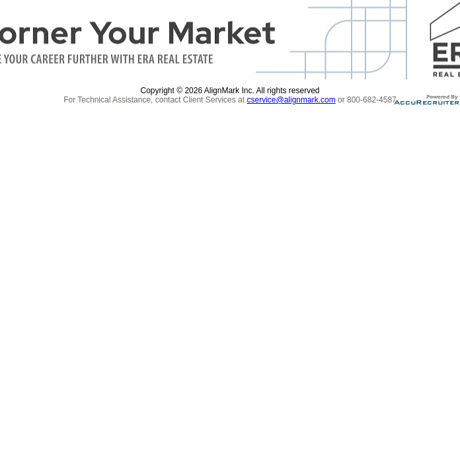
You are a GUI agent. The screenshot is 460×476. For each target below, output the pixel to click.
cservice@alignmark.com (291, 100)
